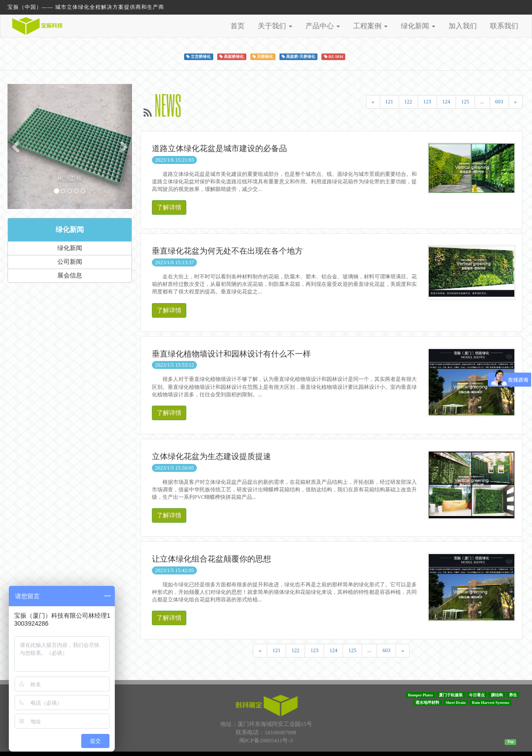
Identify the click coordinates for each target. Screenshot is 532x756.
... (482, 102)
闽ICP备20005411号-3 (266, 740)
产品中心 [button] (323, 26)
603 (499, 102)
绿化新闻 (70, 230)
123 (427, 102)
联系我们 (504, 26)
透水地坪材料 (427, 703)
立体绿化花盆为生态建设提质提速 (211, 456)
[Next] (516, 102)
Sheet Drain (456, 703)
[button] (17, 146)
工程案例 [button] (370, 26)
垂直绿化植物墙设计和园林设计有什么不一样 (231, 354)
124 (446, 102)
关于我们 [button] (275, 26)
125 (465, 102)
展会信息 (70, 275)
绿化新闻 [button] (418, 26)
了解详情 (169, 207)
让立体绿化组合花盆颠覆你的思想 (211, 559)
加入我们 (463, 26)
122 (408, 102)
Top (511, 741)
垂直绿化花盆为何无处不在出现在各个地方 (227, 251)
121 (389, 102)
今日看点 (477, 695)
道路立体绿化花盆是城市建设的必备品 (219, 148)
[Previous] (373, 102)
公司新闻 (70, 262)
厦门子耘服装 (451, 695)
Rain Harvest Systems (491, 703)
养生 (513, 695)
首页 (238, 26)
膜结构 (497, 695)
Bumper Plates (421, 695)
